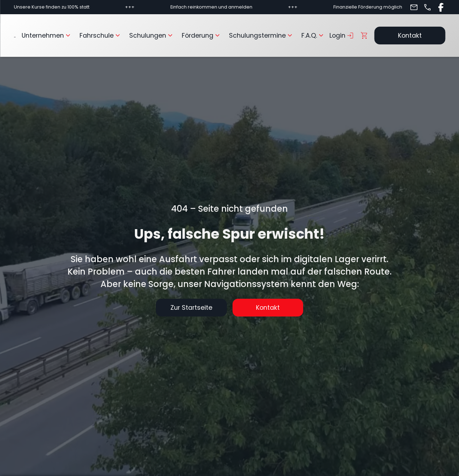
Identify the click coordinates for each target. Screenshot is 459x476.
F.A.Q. (313, 36)
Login (342, 36)
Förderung (202, 36)
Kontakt (410, 36)
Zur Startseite (191, 308)
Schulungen (152, 36)
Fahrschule (101, 36)
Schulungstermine (262, 36)
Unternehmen (47, 36)
